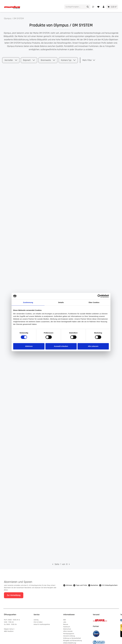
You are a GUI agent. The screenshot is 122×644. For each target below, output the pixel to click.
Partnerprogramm (69, 632)
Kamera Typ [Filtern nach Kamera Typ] (68, 59)
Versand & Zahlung (69, 634)
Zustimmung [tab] (28, 302)
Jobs (65, 620)
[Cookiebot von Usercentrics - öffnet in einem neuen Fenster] (99, 296)
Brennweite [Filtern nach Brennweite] (48, 59)
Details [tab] (61, 302)
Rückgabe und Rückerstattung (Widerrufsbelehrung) (72, 640)
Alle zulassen (93, 346)
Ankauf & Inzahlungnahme (42, 623)
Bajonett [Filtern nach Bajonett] (29, 59)
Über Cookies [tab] (94, 302)
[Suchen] (88, 5)
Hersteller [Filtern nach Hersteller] (11, 59)
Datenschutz (67, 627)
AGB (64, 618)
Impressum (67, 625)
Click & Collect (38, 620)
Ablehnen (29, 346)
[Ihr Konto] (103, 5)
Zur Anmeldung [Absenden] (14, 594)
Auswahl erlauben (61, 346)
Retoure (66, 623)
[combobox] (75, 5)
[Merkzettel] (98, 5)
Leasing (36, 618)
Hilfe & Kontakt (68, 630)
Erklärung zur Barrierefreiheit (72, 637)
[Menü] (93, 5)
